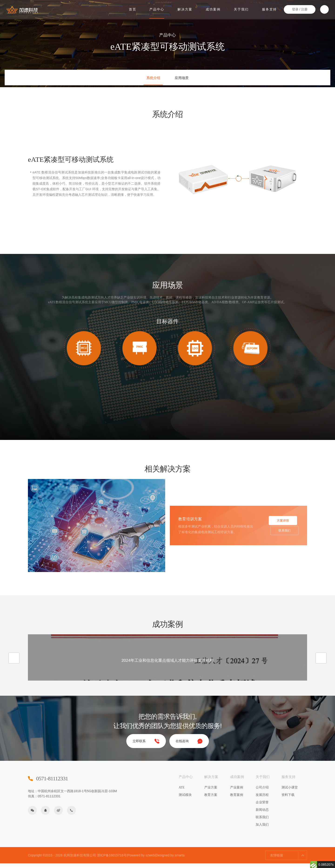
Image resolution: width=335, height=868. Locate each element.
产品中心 (157, 9)
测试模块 (185, 800)
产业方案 (211, 792)
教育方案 (211, 800)
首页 (133, 9)
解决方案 (185, 9)
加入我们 (262, 829)
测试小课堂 (290, 792)
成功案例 (213, 9)
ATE (182, 792)
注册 (304, 9)
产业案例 (237, 792)
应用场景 (185, 79)
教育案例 (237, 800)
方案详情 (281, 521)
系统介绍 (150, 79)
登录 (294, 9)
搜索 (324, 9)
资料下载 (288, 800)
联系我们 (281, 535)
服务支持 (269, 9)
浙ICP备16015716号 (112, 860)
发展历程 (262, 800)
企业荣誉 (262, 807)
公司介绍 (262, 792)
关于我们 (241, 9)
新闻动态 (262, 814)
